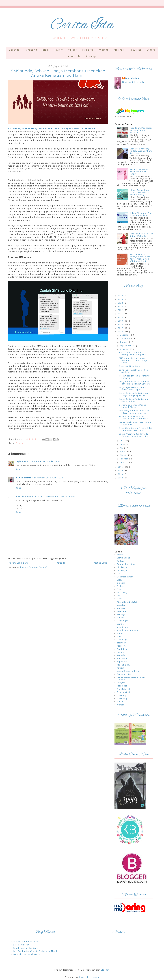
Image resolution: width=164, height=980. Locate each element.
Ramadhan (122, 659)
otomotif (121, 643)
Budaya (121, 561)
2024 (121, 303)
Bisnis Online (123, 558)
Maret (123, 455)
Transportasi (123, 692)
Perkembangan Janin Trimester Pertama (135, 377)
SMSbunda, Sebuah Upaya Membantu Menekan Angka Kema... (134, 360)
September (126, 346)
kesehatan (122, 611)
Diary (120, 580)
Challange (122, 567)
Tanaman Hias (124, 674)
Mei (122, 448)
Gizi (119, 596)
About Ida (74, 56)
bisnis (120, 555)
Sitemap (91, 56)
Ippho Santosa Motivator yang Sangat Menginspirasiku (134, 394)
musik (120, 636)
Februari (125, 459)
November (126, 338)
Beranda (14, 50)
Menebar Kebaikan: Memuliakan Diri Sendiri (139, 172)
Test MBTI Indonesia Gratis (27, 942)
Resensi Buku (123, 665)
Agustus (124, 349)
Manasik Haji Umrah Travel (27, 954)
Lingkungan (123, 621)
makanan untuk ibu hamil (30, 497)
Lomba (120, 624)
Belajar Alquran (21, 945)
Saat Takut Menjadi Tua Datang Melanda (141, 235)
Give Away (122, 592)
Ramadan (122, 655)
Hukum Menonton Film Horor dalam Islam (141, 214)
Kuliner (72, 50)
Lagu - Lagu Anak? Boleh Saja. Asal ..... (134, 371)
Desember (126, 335)
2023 (121, 306)
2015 (121, 467)
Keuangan (122, 614)
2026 (121, 296)
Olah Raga (122, 640)
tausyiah (121, 683)
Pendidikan (122, 649)
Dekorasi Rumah (125, 577)
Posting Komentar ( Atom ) (34, 567)
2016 (121, 332)
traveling (121, 695)
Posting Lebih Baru (18, 563)
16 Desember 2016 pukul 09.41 (61, 497)
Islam (45, 50)
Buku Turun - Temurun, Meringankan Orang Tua (132, 354)
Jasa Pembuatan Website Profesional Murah (35, 951)
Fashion (121, 586)
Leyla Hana (22, 461)
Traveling (136, 50)
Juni (122, 444)
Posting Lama (100, 563)
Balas (18, 469)
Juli (122, 441)
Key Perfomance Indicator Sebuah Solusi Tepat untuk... (135, 418)
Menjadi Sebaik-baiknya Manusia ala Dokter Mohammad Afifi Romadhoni (140, 258)
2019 (121, 321)
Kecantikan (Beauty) (127, 602)
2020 (121, 317)
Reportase (122, 662)
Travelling (122, 698)
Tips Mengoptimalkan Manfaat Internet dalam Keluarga (134, 412)
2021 (121, 314)
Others (151, 50)
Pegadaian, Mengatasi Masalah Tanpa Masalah (141, 130)
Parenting (31, 50)
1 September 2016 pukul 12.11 (48, 478)
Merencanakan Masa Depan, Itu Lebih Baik (135, 423)
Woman (104, 50)
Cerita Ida (82, 25)
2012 (121, 478)
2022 (121, 310)
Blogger (105, 970)
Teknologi (88, 50)
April (123, 452)
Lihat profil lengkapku (133, 82)
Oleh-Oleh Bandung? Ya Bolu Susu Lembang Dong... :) (141, 151)
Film (119, 589)
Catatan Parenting (126, 564)
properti (121, 652)
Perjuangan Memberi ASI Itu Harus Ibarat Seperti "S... (133, 388)
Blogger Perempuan (89, 977)
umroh (120, 702)
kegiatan (121, 605)
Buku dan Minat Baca (130, 366)
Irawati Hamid (23, 478)
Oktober (125, 342)
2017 (121, 328)
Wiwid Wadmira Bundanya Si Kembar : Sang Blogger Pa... (134, 435)
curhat (120, 574)
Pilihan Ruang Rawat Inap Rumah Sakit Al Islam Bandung (140, 192)
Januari (124, 462)
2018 (121, 324)
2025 (121, 299)
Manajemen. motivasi (128, 630)
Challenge (122, 570)
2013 (121, 474)
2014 (121, 470)
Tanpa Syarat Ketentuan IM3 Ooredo (131, 678)
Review (58, 50)
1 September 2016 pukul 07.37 (45, 461)
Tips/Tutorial (123, 689)
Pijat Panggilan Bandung (25, 948)
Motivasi (119, 50)
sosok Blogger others (128, 671)
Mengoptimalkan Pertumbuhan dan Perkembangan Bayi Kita (135, 383)
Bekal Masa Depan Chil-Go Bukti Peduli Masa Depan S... (135, 429)
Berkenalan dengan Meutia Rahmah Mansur (133, 406)
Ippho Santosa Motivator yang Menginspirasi (134, 400)
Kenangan (122, 608)
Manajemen (123, 627)
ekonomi (121, 583)
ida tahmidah (133, 78)
